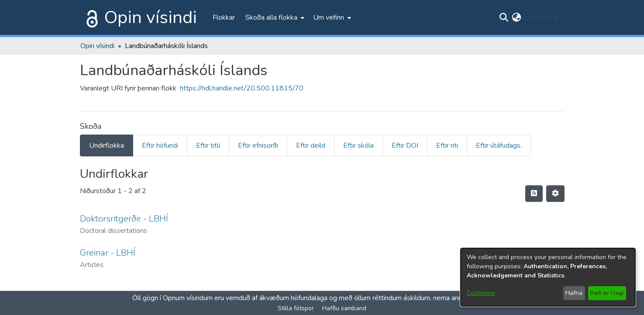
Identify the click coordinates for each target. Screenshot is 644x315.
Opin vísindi (151, 17)
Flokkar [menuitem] (224, 17)
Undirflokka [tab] (107, 145)
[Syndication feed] (534, 194)
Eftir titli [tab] (208, 145)
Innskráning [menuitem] (541, 17)
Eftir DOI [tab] (405, 145)
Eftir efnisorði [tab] (258, 145)
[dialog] (548, 277)
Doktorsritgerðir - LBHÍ (124, 219)
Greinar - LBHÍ (108, 253)
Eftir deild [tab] (311, 145)
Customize (481, 293)
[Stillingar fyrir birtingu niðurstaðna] (555, 194)
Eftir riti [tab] (447, 145)
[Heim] (90, 17)
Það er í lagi (607, 293)
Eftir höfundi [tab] (160, 145)
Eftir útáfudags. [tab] (499, 145)
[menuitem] (274, 17)
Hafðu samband (344, 308)
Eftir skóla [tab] (358, 145)
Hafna (574, 293)
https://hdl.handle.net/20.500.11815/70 (242, 88)
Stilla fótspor (296, 308)
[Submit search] (504, 17)
